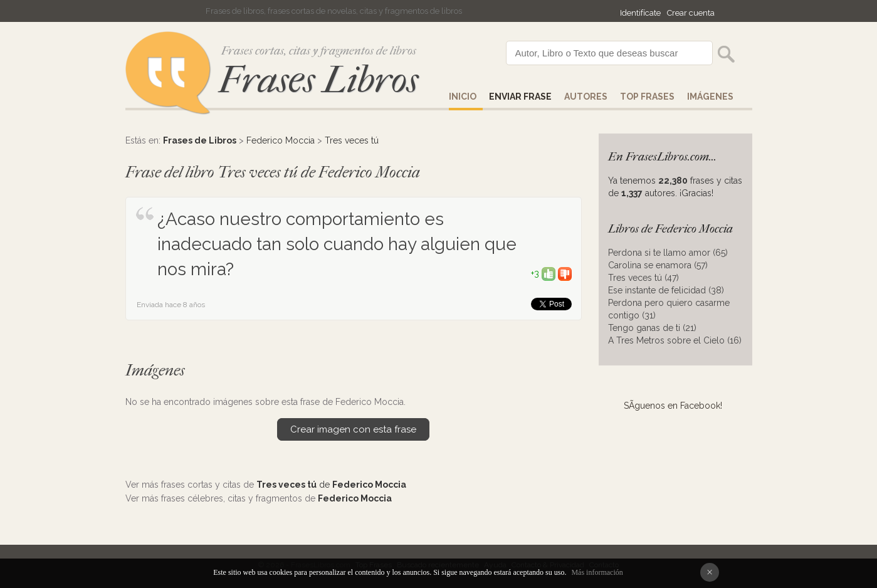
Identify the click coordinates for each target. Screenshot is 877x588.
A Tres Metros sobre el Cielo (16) (675, 340)
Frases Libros (318, 80)
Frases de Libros (200, 140)
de (331, 485)
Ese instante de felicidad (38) (666, 290)
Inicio (463, 97)
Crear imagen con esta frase (353, 429)
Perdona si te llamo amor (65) (668, 253)
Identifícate (640, 13)
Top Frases (647, 97)
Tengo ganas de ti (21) (652, 328)
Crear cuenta (691, 13)
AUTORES (586, 97)
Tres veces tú (352, 140)
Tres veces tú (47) (643, 278)
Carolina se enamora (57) (658, 265)
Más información (597, 572)
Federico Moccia (281, 140)
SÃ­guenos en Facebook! (673, 406)
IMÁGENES (710, 97)
